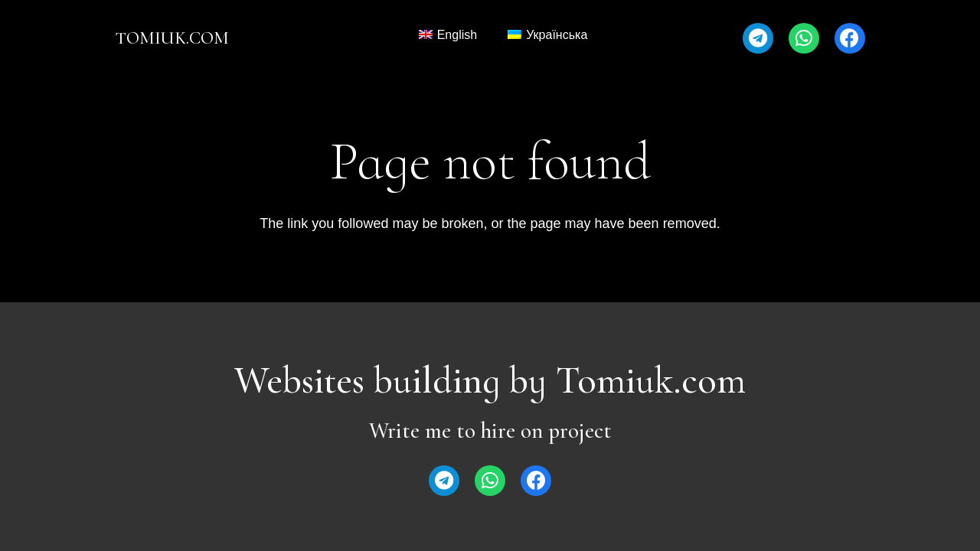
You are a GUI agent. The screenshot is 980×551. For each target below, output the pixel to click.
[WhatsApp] (804, 38)
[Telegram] (758, 38)
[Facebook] (850, 38)
